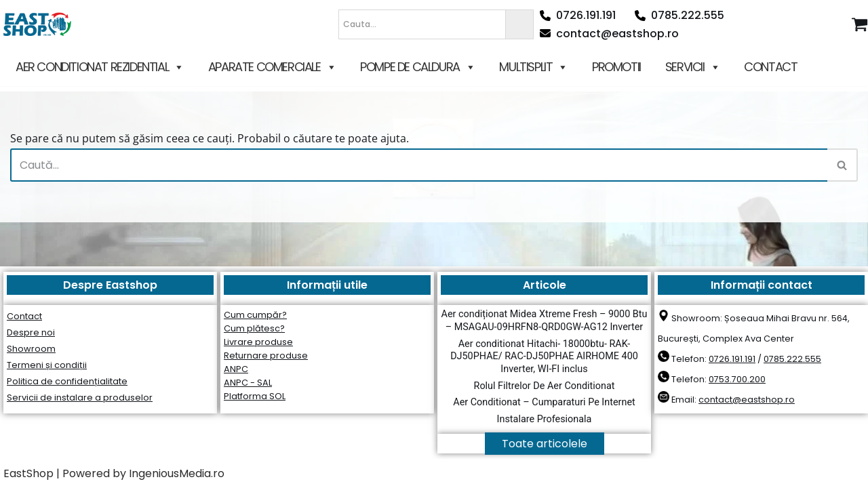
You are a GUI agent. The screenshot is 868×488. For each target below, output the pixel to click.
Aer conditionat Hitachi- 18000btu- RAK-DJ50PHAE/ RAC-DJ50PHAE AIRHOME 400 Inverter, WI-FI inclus (544, 357)
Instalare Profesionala (545, 419)
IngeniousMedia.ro (177, 473)
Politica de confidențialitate (67, 381)
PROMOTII (616, 67)
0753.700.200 (737, 379)
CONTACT (770, 67)
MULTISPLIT (533, 67)
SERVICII (692, 67)
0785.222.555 (679, 15)
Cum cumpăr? (255, 315)
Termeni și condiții (47, 365)
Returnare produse (266, 355)
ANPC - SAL (248, 383)
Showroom (31, 349)
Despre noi (31, 332)
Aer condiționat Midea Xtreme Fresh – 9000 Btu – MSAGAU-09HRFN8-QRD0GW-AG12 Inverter (545, 321)
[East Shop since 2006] (41, 24)
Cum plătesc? (254, 328)
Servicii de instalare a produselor (80, 398)
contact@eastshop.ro (609, 34)
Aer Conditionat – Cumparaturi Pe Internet (544, 402)
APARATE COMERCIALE (272, 67)
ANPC (236, 369)
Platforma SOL (255, 396)
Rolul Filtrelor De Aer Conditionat (545, 386)
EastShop (28, 473)
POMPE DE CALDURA (417, 67)
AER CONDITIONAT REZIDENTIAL (100, 67)
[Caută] (419, 165)
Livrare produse (258, 342)
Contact (24, 316)
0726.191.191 (578, 15)
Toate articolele (545, 444)
